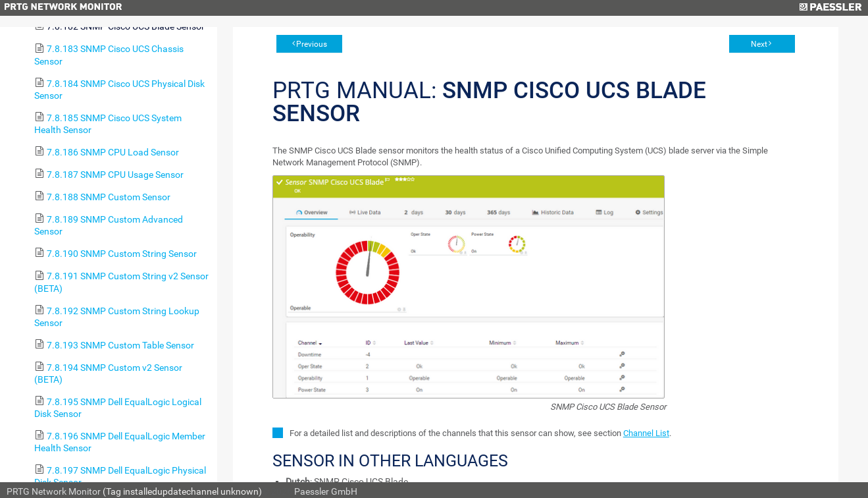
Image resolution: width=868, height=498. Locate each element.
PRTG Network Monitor (54, 491)
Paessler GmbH (326, 491)
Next (759, 44)
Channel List (646, 433)
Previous (312, 44)
